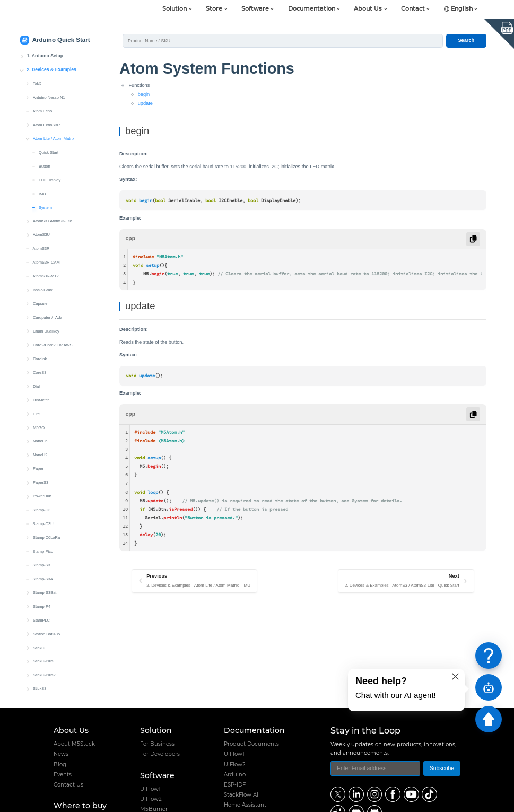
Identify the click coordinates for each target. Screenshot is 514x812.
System (45, 202)
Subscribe (442, 768)
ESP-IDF (235, 785)
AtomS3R (41, 243)
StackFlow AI (241, 795)
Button (45, 161)
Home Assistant (245, 805)
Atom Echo (42, 106)
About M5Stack (74, 744)
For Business (157, 744)
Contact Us (68, 785)
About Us (368, 9)
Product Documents (251, 744)
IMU (42, 189)
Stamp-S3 (41, 560)
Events (63, 775)
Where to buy (80, 806)
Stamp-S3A (42, 574)
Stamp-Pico (43, 546)
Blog (60, 765)
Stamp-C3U (43, 518)
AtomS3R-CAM (46, 257)
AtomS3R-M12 (45, 271)
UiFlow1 (150, 789)
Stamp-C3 (41, 505)
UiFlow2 (151, 799)
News (61, 754)
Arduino (235, 775)
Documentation (312, 9)
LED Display (50, 175)
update (145, 103)
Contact (413, 9)
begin (144, 94)
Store (214, 9)
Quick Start (49, 147)
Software (255, 9)
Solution (175, 9)
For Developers (160, 754)
